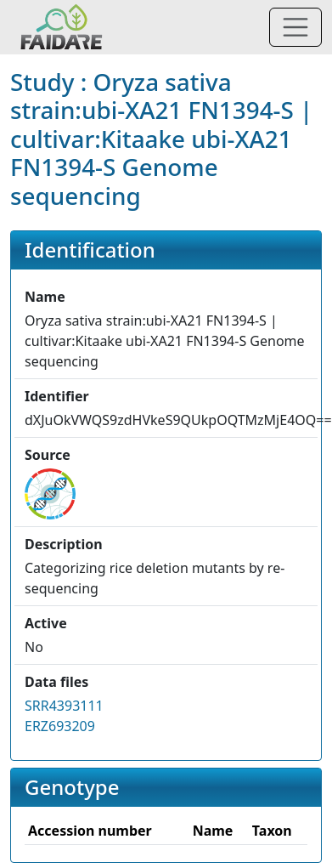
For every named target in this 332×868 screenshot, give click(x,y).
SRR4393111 (64, 706)
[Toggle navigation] (295, 27)
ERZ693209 (60, 726)
